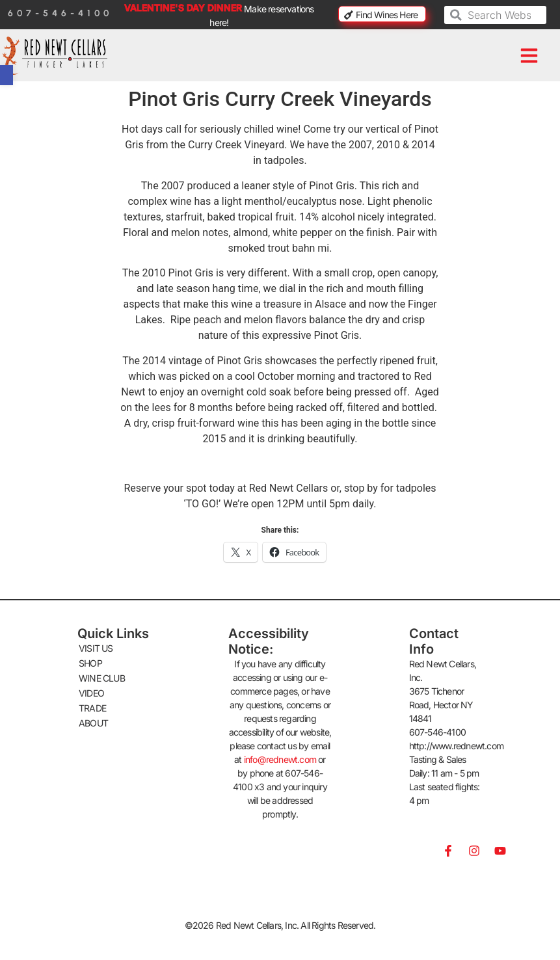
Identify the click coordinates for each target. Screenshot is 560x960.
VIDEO (91, 693)
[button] (529, 55)
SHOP (90, 663)
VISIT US (96, 648)
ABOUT (93, 723)
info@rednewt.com (280, 759)
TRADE (92, 708)
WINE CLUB (102, 678)
